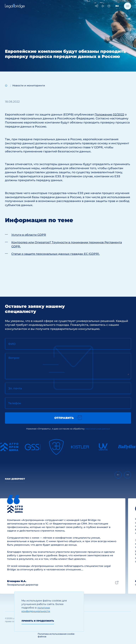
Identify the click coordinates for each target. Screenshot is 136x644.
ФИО (12, 344)
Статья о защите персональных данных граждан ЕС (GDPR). (56, 254)
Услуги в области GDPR (29, 235)
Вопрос (14, 358)
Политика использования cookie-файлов (56, 635)
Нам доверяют (15, 479)
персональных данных (98, 429)
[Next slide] (127, 475)
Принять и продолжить (38, 621)
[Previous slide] (118, 475)
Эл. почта (15, 388)
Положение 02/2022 (109, 115)
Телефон (15, 403)
